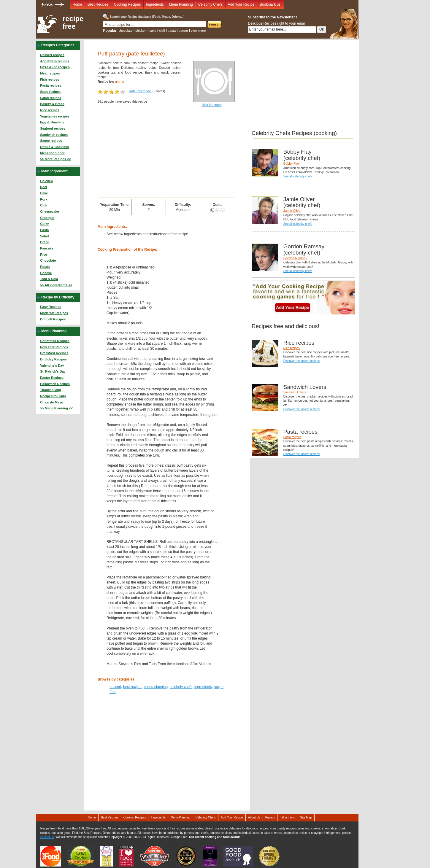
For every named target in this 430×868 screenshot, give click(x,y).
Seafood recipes (53, 128)
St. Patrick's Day (53, 371)
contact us (47, 837)
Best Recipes (98, 4)
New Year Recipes (54, 347)
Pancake (47, 248)
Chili (44, 205)
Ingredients (155, 4)
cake (153, 31)
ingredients (203, 687)
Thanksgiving (51, 390)
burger (183, 31)
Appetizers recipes (55, 61)
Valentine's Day (52, 365)
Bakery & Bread (52, 104)
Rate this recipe (140, 91)
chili (162, 31)
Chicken (46, 181)
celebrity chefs (181, 687)
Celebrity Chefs (210, 4)
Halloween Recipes (55, 384)
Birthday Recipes (53, 359)
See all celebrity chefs (298, 176)
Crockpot (47, 218)
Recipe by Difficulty (58, 297)
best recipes (133, 687)
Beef (44, 187)
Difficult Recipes (53, 319)
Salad (44, 236)
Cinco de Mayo (52, 402)
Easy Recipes (51, 307)
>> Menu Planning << (56, 408)
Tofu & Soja (49, 279)
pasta (172, 31)
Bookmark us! (270, 4)
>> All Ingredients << (56, 285)
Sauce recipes (51, 141)
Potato (45, 267)
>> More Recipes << (55, 159)
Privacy (270, 817)
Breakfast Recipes (54, 353)
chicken (141, 31)
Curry (44, 224)
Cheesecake (50, 212)
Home (77, 4)
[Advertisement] (166, 153)
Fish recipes (50, 80)
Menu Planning (181, 4)
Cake (44, 193)
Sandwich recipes (54, 135)
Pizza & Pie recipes (55, 67)
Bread (45, 242)
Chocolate (48, 260)
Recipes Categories (58, 45)
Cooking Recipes (127, 4)
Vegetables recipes (55, 116)
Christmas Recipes (55, 341)
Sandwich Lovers (295, 392)
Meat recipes (50, 73)
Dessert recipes (52, 55)
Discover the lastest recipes (302, 361)
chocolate (125, 31)
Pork (44, 199)
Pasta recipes (51, 85)
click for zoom (211, 105)
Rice (43, 255)
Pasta (44, 230)
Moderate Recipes (54, 313)
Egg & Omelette (52, 122)
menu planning (156, 687)
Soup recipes (50, 92)
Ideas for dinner (52, 153)
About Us (254, 817)
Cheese (46, 273)
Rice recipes (50, 110)
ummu (120, 82)
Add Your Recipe (241, 4)
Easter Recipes (52, 378)
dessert (115, 687)
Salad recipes (51, 98)
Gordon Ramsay (295, 258)
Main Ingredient (54, 171)
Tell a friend (287, 817)
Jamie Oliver (292, 211)
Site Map (306, 817)
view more (198, 31)
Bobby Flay (292, 163)
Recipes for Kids (53, 396)
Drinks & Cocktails (54, 147)
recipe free (73, 23)
